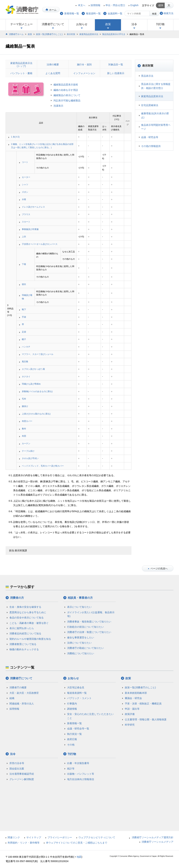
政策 (108, 24)
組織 (12, 698)
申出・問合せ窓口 (115, 5)
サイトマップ (34, 837)
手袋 (24, 317)
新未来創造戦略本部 (136, 693)
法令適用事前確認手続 (22, 774)
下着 (24, 264)
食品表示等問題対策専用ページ (156, 127)
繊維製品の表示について (67, 95)
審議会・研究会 (133, 698)
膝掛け (25, 406)
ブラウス (26, 214)
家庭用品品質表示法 (89, 34)
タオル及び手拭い (30, 458)
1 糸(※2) (15, 137)
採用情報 (95, 5)
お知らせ (82, 24)
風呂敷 (25, 362)
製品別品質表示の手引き (114, 34)
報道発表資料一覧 (77, 693)
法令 (134, 24)
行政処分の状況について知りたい (85, 627)
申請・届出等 (132, 709)
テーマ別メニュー (22, 24)
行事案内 (72, 704)
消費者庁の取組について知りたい (85, 648)
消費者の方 (17, 598)
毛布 (24, 399)
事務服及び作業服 (30, 229)
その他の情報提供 (151, 146)
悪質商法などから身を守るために (28, 612)
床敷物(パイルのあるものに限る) (37, 391)
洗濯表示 (58, 106)
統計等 (71, 769)
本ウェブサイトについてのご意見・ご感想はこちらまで (77, 843)
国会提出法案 (17, 769)
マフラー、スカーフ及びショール (38, 354)
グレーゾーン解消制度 (22, 779)
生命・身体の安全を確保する (25, 607)
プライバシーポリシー (60, 837)
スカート (26, 222)
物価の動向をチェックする (24, 649)
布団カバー (27, 421)
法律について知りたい (79, 643)
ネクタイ (26, 377)
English (134, 5)
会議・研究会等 (150, 137)
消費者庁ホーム (16, 34)
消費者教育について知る (23, 644)
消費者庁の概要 (18, 687)
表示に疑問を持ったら (22, 628)
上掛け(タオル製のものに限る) (36, 414)
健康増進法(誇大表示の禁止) (155, 115)
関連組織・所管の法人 (22, 704)
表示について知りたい (79, 607)
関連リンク (14, 837)
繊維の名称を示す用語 (66, 90)
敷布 (24, 429)
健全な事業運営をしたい (81, 638)
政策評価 (130, 714)
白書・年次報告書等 (78, 763)
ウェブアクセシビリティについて (97, 837)
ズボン (25, 192)
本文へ (82, 5)
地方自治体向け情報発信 (81, 779)
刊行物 (160, 24)
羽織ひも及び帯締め (31, 384)
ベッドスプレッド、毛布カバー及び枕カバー (43, 466)
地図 (79, 857)
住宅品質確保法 (150, 105)
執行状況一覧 (74, 734)
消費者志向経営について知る (25, 633)
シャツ (25, 185)
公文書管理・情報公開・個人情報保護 (146, 719)
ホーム (53, 10)
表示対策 (71, 34)
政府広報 (72, 739)
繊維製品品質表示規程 (66, 85)
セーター (26, 177)
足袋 (24, 332)
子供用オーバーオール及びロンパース (40, 244)
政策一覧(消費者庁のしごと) (49, 34)
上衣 (24, 237)
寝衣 (24, 284)
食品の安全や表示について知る (27, 618)
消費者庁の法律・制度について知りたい (89, 632)
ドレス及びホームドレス (33, 207)
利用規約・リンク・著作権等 (24, 843)
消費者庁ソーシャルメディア (157, 842)
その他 (71, 745)
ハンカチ (26, 347)
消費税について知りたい (81, 653)
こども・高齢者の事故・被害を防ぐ (29, 623)
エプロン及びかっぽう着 (33, 369)
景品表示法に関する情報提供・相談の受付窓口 (156, 86)
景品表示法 (147, 76)
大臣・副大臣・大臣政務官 (24, 693)
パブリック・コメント (79, 698)
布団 (24, 436)
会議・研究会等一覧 (78, 729)
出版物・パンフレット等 (81, 774)
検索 (154, 14)
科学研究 (130, 725)
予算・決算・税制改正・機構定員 (143, 704)
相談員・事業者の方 (80, 598)
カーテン (26, 444)
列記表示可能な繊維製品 (67, 100)
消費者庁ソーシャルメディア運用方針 (153, 837)
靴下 (24, 309)
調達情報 (72, 709)
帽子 (24, 339)
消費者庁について (53, 24)
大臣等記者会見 (76, 687)
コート (25, 162)
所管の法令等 (17, 763)
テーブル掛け (28, 451)
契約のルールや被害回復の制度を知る (30, 639)
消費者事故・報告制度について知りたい (89, 622)
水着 (24, 199)
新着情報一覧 (74, 723)
